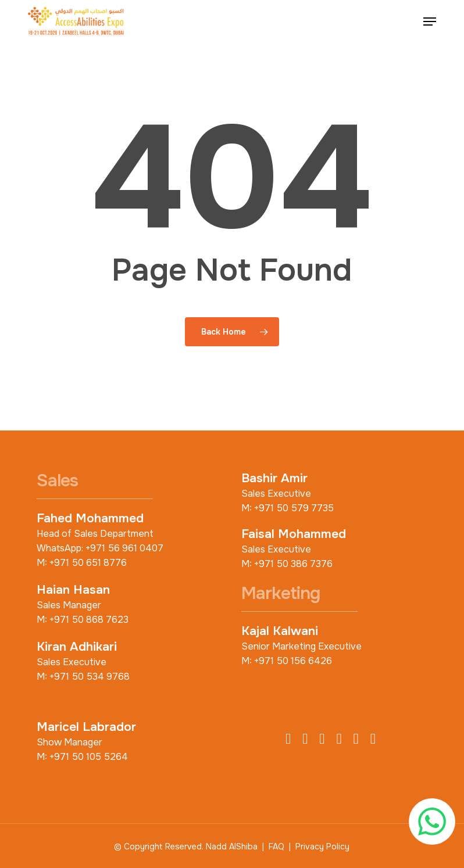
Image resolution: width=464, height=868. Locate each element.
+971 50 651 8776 (88, 563)
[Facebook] (288, 739)
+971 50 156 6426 (293, 661)
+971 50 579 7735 (294, 508)
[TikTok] (373, 739)
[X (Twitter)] (305, 739)
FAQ (276, 847)
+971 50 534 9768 (90, 677)
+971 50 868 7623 (89, 620)
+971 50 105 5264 (89, 757)
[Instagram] (322, 739)
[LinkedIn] (339, 739)
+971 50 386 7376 (293, 564)
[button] (430, 21)
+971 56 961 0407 (124, 548)
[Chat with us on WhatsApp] (432, 822)
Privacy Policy (322, 847)
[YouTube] (356, 739)
